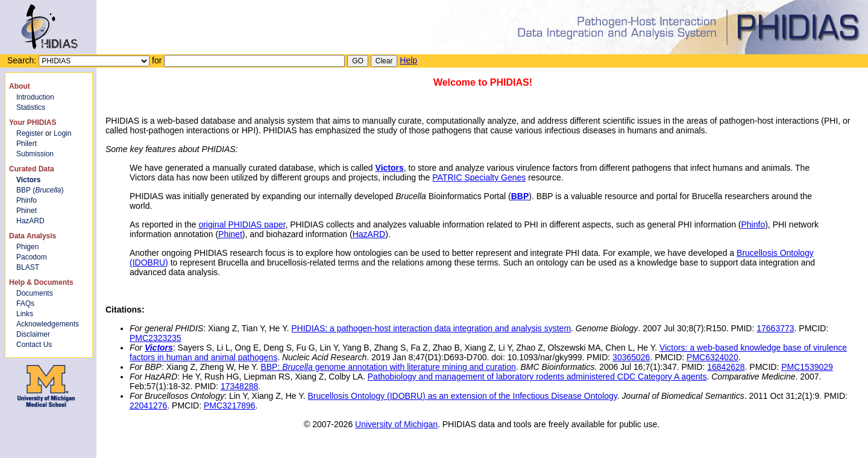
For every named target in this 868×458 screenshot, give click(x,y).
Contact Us (34, 345)
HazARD (30, 221)
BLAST (28, 267)
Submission (35, 154)
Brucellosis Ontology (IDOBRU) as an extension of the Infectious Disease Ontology (462, 396)
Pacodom (32, 257)
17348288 (239, 386)
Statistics (31, 107)
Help (408, 60)
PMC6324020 (712, 357)
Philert (27, 144)
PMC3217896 (230, 406)
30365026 (631, 357)
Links (25, 314)
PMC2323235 (156, 338)
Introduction (35, 97)
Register (30, 133)
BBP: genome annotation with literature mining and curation (388, 367)
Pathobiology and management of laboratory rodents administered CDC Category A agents (537, 377)
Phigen (27, 247)
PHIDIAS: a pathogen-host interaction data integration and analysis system (431, 328)
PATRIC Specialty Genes (479, 177)
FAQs (25, 304)
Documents (35, 293)
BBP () (40, 190)
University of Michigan (396, 424)
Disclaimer (33, 334)
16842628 (726, 367)
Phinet (27, 211)
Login (62, 133)
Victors (390, 168)
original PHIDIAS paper (242, 224)
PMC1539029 (807, 367)
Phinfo (27, 200)
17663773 (775, 328)
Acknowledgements (48, 324)
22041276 (148, 406)
